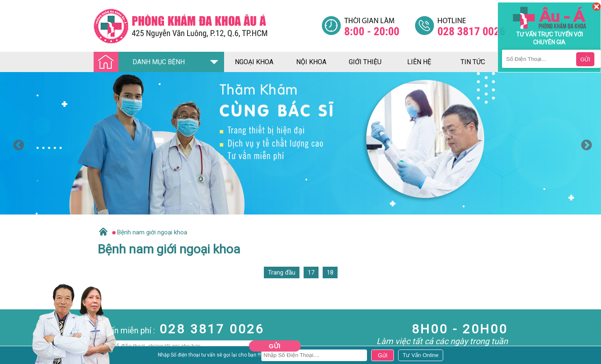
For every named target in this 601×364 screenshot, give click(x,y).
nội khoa (311, 62)
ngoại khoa (254, 62)
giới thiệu (365, 62)
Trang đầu (282, 272)
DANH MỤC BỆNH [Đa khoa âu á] (142, 62)
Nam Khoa (14, 357)
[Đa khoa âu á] (208, 26)
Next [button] (584, 143)
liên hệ (419, 62)
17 (311, 272)
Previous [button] (17, 143)
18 (330, 272)
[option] (300, 143)
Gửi (275, 346)
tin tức (473, 62)
